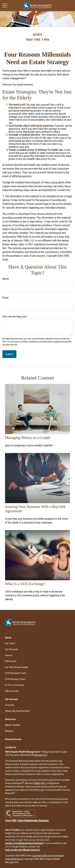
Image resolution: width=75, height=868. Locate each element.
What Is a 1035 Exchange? (25, 584)
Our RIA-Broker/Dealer (17, 667)
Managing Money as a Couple (28, 438)
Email (5, 298)
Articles (9, 731)
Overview (10, 705)
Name (6, 279)
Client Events (12, 691)
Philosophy (11, 661)
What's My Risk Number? (18, 711)
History (9, 655)
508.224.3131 (41, 755)
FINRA (37, 783)
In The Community (15, 685)
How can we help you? (15, 317)
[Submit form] (9, 354)
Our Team (10, 643)
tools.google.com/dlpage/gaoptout (22, 850)
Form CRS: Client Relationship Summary (27, 821)
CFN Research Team (16, 673)
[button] (8, 638)
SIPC (43, 783)
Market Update (13, 725)
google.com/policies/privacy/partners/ (24, 843)
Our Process (12, 649)
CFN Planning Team (15, 679)
